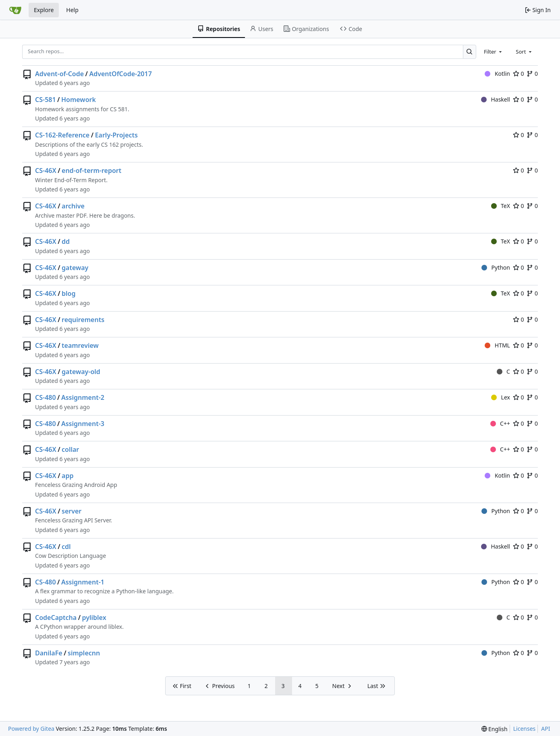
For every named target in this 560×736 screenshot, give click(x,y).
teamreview (80, 345)
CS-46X (46, 170)
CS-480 (46, 397)
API (545, 729)
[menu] (495, 729)
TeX (501, 206)
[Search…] (470, 52)
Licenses (525, 729)
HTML (497, 345)
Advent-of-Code (59, 74)
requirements (83, 320)
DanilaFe (49, 653)
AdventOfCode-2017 (120, 74)
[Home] (15, 10)
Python (496, 267)
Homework (79, 100)
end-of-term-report (91, 170)
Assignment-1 (83, 582)
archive (73, 206)
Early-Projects (116, 135)
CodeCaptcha (56, 617)
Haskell (496, 99)
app (67, 476)
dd (66, 241)
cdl (66, 547)
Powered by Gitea (31, 729)
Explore (44, 10)
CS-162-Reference (62, 135)
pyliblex (94, 617)
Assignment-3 (83, 424)
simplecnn (84, 653)
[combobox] (494, 52)
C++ (500, 423)
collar (70, 449)
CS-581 (46, 100)
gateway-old (81, 372)
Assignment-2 (83, 397)
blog (68, 293)
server (72, 511)
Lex (501, 397)
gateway (75, 268)
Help (72, 10)
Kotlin (497, 74)
